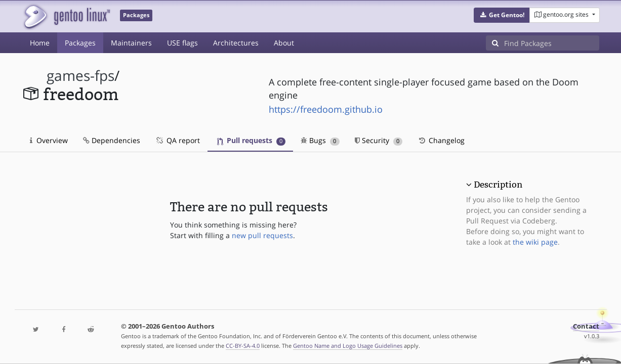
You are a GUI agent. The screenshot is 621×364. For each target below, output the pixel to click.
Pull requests (252, 140)
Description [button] (498, 185)
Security (379, 140)
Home (40, 43)
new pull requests (262, 235)
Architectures (236, 43)
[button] (502, 15)
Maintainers (131, 43)
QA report (178, 140)
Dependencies (112, 140)
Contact (586, 326)
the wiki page (535, 242)
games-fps (80, 76)
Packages (80, 43)
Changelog (441, 140)
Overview (49, 140)
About (284, 43)
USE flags (182, 43)
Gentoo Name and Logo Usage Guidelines (348, 346)
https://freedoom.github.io (326, 109)
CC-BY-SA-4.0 (243, 346)
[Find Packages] (552, 43)
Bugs (320, 140)
